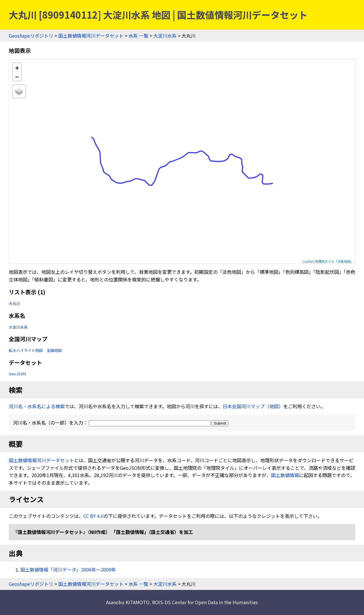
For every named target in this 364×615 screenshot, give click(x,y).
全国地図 (54, 350)
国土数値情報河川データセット (91, 36)
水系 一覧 (138, 36)
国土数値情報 (285, 475)
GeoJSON (17, 374)
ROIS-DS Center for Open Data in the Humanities (205, 602)
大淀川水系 (165, 36)
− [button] (17, 76)
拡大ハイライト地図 (26, 350)
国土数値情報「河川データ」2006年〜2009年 (68, 570)
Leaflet (308, 261)
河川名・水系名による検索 (37, 406)
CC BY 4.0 (93, 516)
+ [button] (17, 68)
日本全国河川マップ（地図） (253, 406)
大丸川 (14, 303)
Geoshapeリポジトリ (31, 36)
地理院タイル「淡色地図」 (334, 261)
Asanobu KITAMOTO (128, 602)
